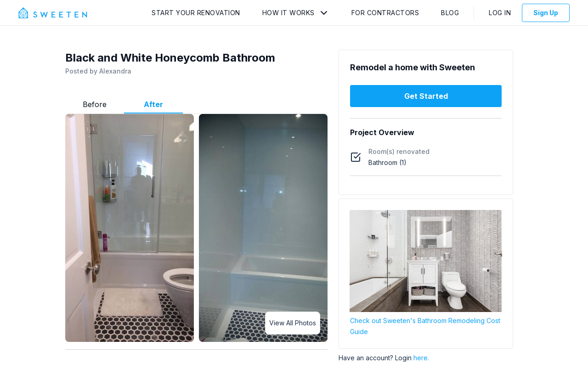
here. (421, 358)
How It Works (288, 13)
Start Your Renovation (196, 13)
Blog (450, 13)
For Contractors (385, 13)
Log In (500, 13)
